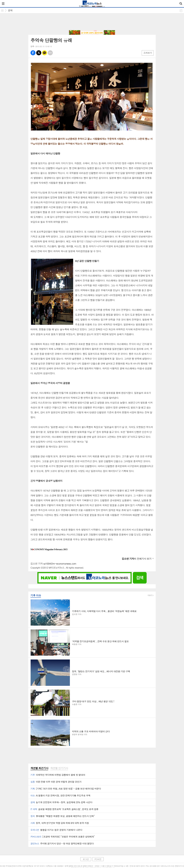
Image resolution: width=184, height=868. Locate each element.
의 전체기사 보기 (137, 559)
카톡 (44, 53)
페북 (33, 53)
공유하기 (181, 11)
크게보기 (148, 53)
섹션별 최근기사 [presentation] (39, 768)
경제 (10, 10)
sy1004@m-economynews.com (60, 564)
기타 (50, 53)
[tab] (39, 768)
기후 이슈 (36, 595)
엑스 (39, 53)
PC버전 (98, 859)
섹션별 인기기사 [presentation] (59, 768)
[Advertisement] (92, 22)
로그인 (86, 859)
